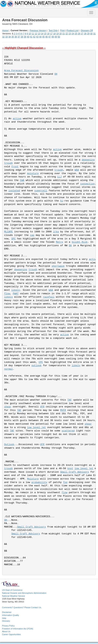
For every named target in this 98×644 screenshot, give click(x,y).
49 (56, 37)
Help (4, 618)
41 (31, 37)
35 (13, 37)
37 (19, 37)
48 (53, 37)
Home (5, 30)
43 (37, 37)
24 (73, 34)
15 (45, 34)
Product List (72, 30)
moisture (33, 173)
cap (32, 235)
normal (9, 369)
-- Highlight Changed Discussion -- (24, 48)
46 (47, 37)
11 (33, 34)
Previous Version (38, 30)
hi (62, 201)
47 (50, 37)
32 (3, 37)
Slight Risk (80, 242)
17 (51, 34)
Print (62, 30)
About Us (6, 631)
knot (70, 468)
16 (48, 34)
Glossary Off (87, 30)
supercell (41, 191)
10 (30, 34)
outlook (37, 366)
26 (79, 34)
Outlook (9, 444)
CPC (41, 362)
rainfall (49, 297)
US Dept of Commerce (12, 590)
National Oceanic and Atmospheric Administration (24, 593)
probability (39, 482)
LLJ (59, 177)
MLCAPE (9, 232)
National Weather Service (14, 596)
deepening (88, 160)
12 (36, 34)
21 (64, 34)
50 (59, 37)
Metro (59, 242)
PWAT (16, 294)
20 (61, 34)
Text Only (53, 30)
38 (22, 37)
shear (8, 407)
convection (87, 184)
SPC (14, 239)
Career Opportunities (11, 634)
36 (16, 37)
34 (9, 37)
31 (94, 34)
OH (56, 74)
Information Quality (10, 615)
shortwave (58, 266)
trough (9, 163)
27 (82, 34)
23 (70, 34)
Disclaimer (7, 612)
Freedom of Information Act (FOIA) (18, 629)
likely (16, 290)
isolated (14, 191)
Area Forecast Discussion (21, 71)
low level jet (36, 427)
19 (57, 34)
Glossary (6, 621)
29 (88, 34)
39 (25, 37)
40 (28, 37)
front (15, 167)
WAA (77, 170)
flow (7, 294)
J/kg (56, 232)
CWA (22, 180)
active (17, 119)
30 (91, 34)
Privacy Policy (8, 626)
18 (54, 34)
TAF (70, 400)
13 (39, 34)
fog (65, 482)
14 (42, 34)
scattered (68, 431)
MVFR (63, 410)
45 (43, 37)
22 (67, 34)
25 (76, 34)
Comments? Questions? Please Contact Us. (22, 607)
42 (34, 37)
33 (7, 37)
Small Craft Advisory (75, 472)
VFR (42, 407)
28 (85, 34)
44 (40, 37)
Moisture (33, 479)
